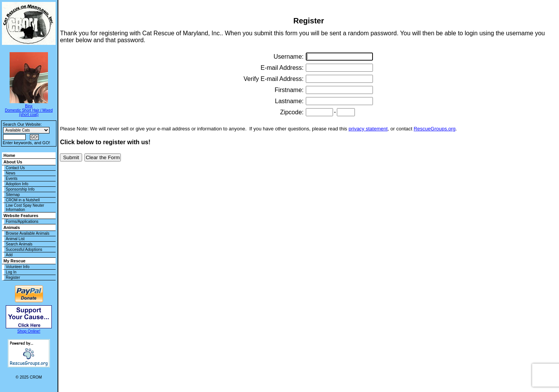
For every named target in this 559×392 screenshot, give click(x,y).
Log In (11, 272)
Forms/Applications (22, 222)
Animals (12, 227)
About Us (13, 162)
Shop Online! (29, 331)
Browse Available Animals (28, 233)
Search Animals (19, 244)
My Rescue (14, 261)
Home (9, 155)
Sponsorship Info (20, 189)
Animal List (15, 239)
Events (12, 179)
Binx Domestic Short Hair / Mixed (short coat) (29, 110)
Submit (71, 157)
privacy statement (368, 129)
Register (13, 278)
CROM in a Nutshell (23, 200)
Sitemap (13, 195)
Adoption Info (17, 184)
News (11, 173)
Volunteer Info (18, 267)
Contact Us (15, 168)
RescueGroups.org (435, 129)
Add (9, 255)
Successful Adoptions (24, 250)
